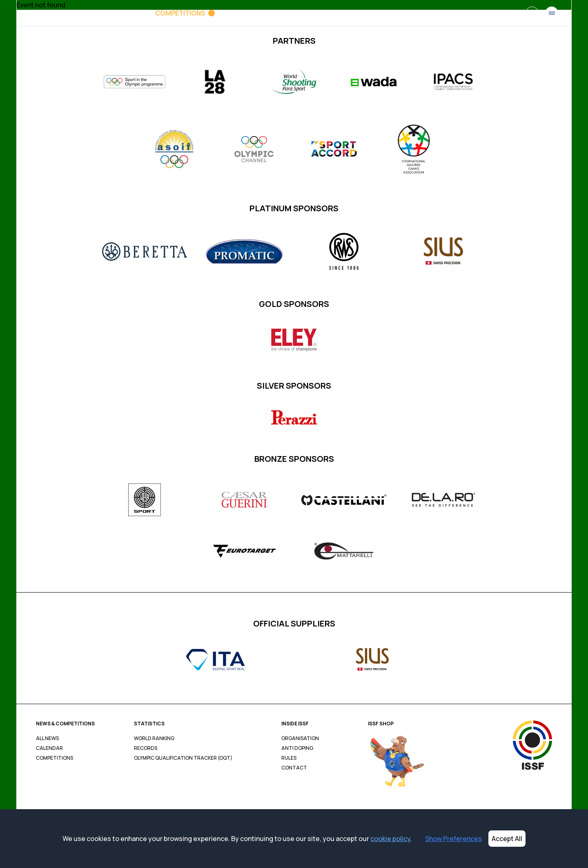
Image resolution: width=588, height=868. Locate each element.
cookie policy (390, 839)
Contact (294, 768)
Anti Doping (297, 748)
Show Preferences (453, 839)
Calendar (49, 748)
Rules (289, 758)
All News (47, 738)
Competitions (55, 758)
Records (146, 748)
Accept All (507, 839)
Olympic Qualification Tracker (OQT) (183, 758)
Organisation (300, 738)
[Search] (532, 13)
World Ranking (154, 738)
